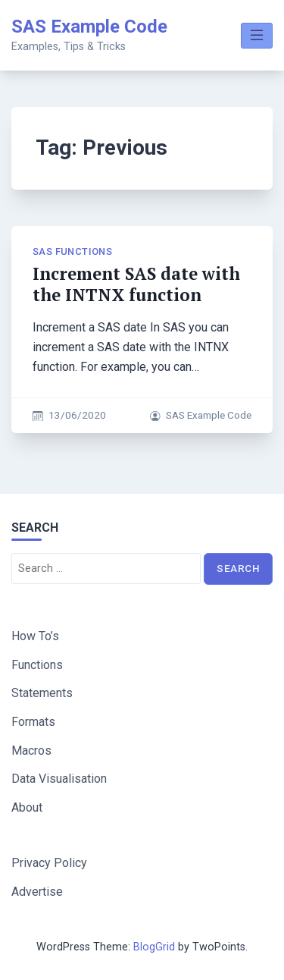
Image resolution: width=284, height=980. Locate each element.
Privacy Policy (49, 863)
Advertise (37, 892)
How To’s (35, 636)
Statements (42, 693)
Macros (31, 751)
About (27, 807)
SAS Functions (72, 251)
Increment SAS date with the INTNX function (136, 284)
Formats (33, 722)
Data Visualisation (59, 779)
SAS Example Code (89, 27)
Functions (37, 665)
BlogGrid (154, 947)
